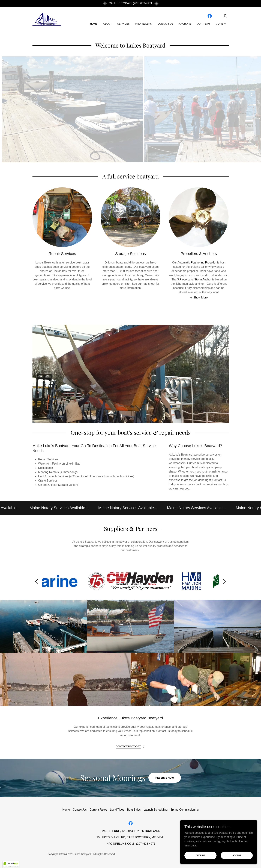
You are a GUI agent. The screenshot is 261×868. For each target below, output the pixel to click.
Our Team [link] (203, 24)
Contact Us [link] (165, 24)
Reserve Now (165, 778)
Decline (205, 855)
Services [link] (123, 24)
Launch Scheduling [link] (155, 810)
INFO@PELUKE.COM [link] (120, 844)
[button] (225, 16)
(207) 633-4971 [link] (146, 844)
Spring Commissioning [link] (184, 810)
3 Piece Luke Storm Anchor (194, 279)
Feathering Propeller (204, 263)
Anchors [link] (185, 24)
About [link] (107, 24)
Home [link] (94, 24)
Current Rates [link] (98, 810)
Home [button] (66, 810)
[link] (47, 19)
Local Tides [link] (117, 810)
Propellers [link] (144, 24)
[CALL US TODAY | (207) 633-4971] (130, 3)
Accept (238, 855)
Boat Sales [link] (134, 810)
